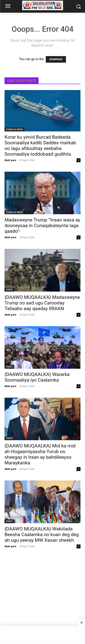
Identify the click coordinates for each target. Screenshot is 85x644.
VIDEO (9, 290)
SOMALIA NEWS (14, 129)
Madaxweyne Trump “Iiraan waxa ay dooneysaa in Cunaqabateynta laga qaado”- (42, 226)
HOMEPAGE (56, 59)
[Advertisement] (42, 600)
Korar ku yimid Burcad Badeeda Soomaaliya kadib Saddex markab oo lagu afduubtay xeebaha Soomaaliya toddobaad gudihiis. (40, 146)
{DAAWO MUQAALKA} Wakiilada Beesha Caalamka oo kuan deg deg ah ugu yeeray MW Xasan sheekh (42, 535)
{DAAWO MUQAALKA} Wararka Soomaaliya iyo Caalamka (37, 377)
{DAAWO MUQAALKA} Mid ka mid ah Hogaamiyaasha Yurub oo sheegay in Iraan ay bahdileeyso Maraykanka (40, 454)
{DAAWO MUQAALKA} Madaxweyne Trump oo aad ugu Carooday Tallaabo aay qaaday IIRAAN (42, 303)
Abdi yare (10, 160)
